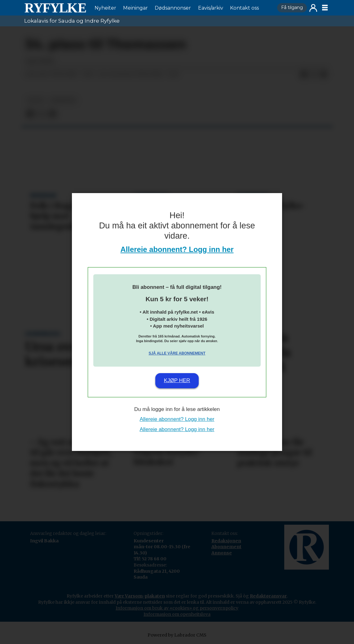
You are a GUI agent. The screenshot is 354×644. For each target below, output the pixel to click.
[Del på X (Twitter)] (314, 74)
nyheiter (63, 100)
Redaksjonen (226, 541)
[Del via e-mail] (324, 74)
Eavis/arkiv (211, 8)
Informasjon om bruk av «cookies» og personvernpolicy (177, 608)
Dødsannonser (173, 8)
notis (36, 100)
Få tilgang (292, 7)
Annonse (222, 553)
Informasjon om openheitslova (177, 614)
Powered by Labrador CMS (177, 635)
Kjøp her (177, 380)
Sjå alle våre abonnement (177, 353)
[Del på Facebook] (304, 74)
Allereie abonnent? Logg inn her (177, 249)
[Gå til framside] (55, 8)
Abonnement (226, 547)
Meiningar (135, 8)
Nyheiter (105, 8)
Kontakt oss (244, 8)
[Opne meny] (325, 8)
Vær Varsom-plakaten (140, 596)
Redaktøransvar (268, 596)
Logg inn (313, 8)
